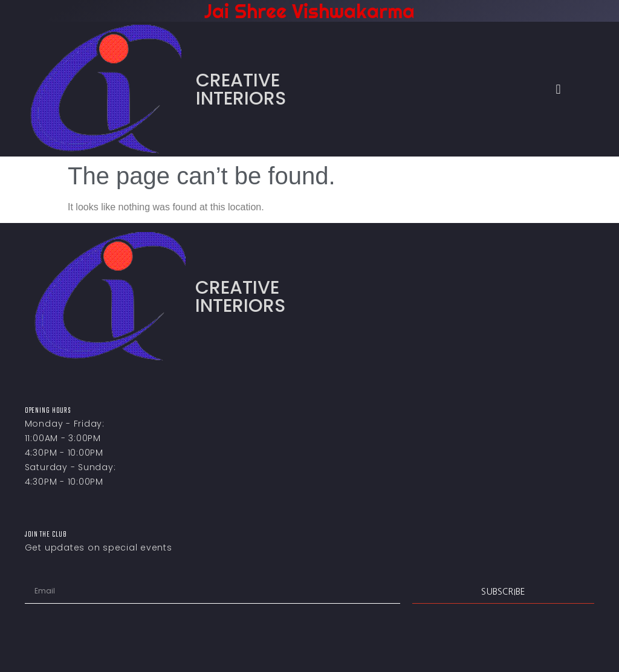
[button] (558, 89)
